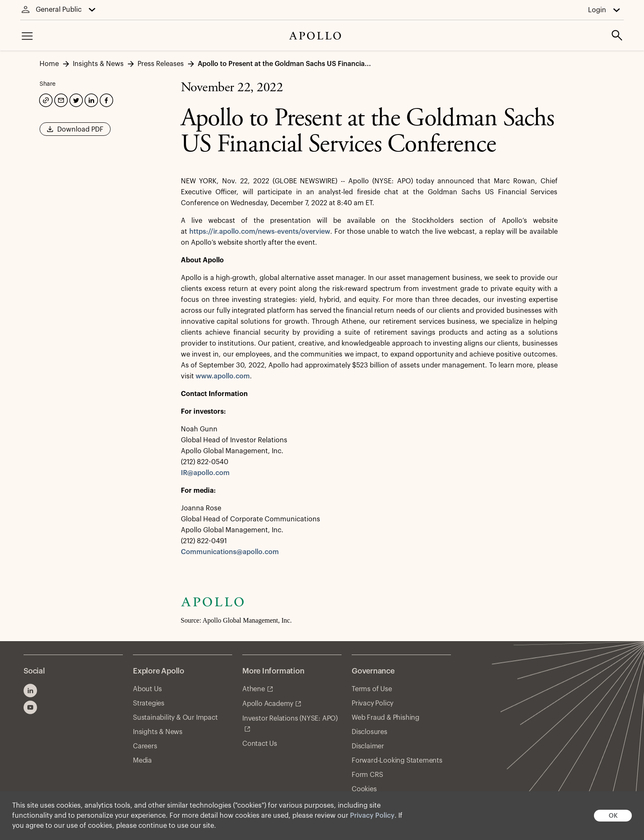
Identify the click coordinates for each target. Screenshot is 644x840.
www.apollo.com (223, 376)
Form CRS (367, 775)
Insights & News (158, 732)
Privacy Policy (372, 816)
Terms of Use (372, 689)
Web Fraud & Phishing (386, 718)
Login (597, 10)
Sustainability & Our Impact (175, 718)
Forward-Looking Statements (397, 761)
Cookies (364, 789)
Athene (254, 689)
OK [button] (613, 816)
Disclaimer (368, 746)
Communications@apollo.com (230, 552)
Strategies (149, 703)
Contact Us (260, 744)
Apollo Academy (268, 704)
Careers (145, 746)
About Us (147, 689)
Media (142, 761)
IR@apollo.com (205, 473)
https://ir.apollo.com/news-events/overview (260, 232)
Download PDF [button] (75, 132)
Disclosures (370, 732)
